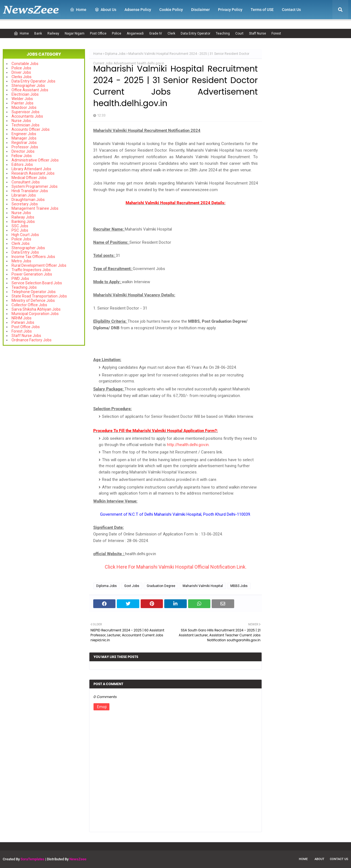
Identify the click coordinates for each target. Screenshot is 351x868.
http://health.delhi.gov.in (188, 445)
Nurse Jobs (21, 121)
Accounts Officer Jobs (31, 129)
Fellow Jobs (22, 156)
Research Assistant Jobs (33, 173)
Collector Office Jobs (29, 305)
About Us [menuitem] (105, 10)
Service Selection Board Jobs (37, 283)
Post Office (98, 33)
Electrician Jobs (25, 94)
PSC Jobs (20, 230)
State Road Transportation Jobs (39, 296)
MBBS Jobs (239, 586)
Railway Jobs (23, 217)
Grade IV (156, 33)
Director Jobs (23, 151)
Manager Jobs (24, 138)
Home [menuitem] (78, 10)
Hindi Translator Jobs (30, 191)
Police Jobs (21, 68)
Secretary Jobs (25, 204)
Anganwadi (135, 33)
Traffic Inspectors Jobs (31, 270)
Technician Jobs (26, 125)
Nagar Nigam (75, 33)
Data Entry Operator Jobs (33, 81)
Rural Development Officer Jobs (39, 265)
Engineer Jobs (24, 134)
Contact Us (339, 859)
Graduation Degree (161, 586)
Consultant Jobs (26, 182)
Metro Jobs (21, 261)
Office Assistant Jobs (30, 90)
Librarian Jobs (24, 195)
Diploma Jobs (115, 54)
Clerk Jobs (21, 243)
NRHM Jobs (22, 318)
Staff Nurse (257, 33)
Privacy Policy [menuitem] (230, 10)
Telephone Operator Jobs (34, 292)
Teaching (223, 33)
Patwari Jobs (23, 322)
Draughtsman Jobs (28, 200)
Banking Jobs (23, 222)
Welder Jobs (22, 99)
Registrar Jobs (24, 143)
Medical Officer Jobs (29, 178)
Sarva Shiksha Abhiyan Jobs (36, 309)
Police (117, 33)
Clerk (171, 33)
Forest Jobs (22, 331)
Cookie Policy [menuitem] (171, 10)
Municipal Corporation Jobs (35, 314)
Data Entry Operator (196, 33)
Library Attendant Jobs (31, 169)
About (319, 859)
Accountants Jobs (27, 116)
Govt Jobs (132, 586)
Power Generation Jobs (32, 274)
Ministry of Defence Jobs (33, 300)
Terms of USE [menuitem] (262, 10)
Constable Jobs (25, 64)
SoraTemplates (32, 859)
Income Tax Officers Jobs (33, 257)
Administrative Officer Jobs (35, 160)
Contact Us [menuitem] (291, 10)
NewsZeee (78, 859)
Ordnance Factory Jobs (32, 340)
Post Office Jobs (26, 327)
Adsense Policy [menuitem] (138, 10)
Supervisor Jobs (26, 112)
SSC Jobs (20, 226)
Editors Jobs (22, 164)
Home (21, 33)
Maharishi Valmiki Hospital (203, 586)
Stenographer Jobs (28, 86)
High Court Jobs (25, 235)
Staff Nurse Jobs (26, 336)
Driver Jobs (21, 72)
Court (239, 33)
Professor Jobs (25, 147)
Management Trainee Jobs (35, 208)
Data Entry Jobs (25, 252)
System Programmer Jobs (35, 186)
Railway (53, 33)
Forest (276, 33)
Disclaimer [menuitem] (200, 10)
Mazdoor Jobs (24, 107)
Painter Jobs (22, 103)
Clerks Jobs (22, 77)
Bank (38, 33)
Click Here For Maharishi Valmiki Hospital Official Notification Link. (176, 567)
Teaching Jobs (24, 287)
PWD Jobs (20, 279)
